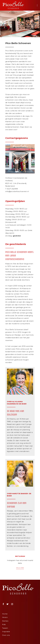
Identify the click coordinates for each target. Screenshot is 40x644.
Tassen (5, 628)
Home (5, 614)
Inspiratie (6, 632)
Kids (4, 624)
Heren (5, 617)
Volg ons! (20, 568)
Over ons (6, 635)
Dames (5, 621)
